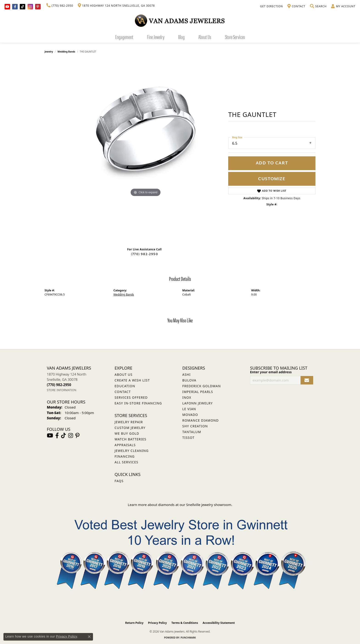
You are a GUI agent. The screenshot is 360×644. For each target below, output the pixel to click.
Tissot (188, 438)
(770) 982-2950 (144, 254)
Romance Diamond (201, 420)
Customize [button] (272, 179)
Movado (190, 415)
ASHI (187, 375)
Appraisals (125, 445)
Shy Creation (195, 426)
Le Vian (189, 409)
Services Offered (131, 397)
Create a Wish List (132, 380)
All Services (126, 462)
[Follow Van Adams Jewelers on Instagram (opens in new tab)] (30, 7)
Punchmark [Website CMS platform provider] (188, 638)
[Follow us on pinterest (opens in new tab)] (38, 7)
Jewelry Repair (129, 422)
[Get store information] (62, 390)
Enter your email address (271, 372)
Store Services (235, 37)
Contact (123, 392)
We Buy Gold (127, 433)
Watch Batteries (130, 439)
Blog (181, 37)
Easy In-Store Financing (138, 403)
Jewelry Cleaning (132, 451)
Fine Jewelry (156, 37)
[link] (60, 6)
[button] (318, 6)
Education (125, 386)
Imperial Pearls (198, 392)
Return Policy (134, 623)
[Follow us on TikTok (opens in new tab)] (22, 7)
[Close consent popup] (89, 637)
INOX (187, 397)
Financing (125, 456)
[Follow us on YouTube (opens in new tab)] (7, 7)
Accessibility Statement (219, 623)
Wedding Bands (66, 52)
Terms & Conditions (185, 623)
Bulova (189, 380)
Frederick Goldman (202, 386)
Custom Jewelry (130, 428)
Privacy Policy (157, 623)
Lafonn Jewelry (198, 403)
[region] (146, 152)
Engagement (124, 37)
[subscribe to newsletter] (307, 380)
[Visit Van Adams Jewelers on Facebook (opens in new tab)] (15, 7)
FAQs (119, 481)
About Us (205, 37)
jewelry (49, 52)
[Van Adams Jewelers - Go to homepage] (180, 21)
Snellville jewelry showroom (209, 505)
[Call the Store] (59, 385)
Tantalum (192, 432)
